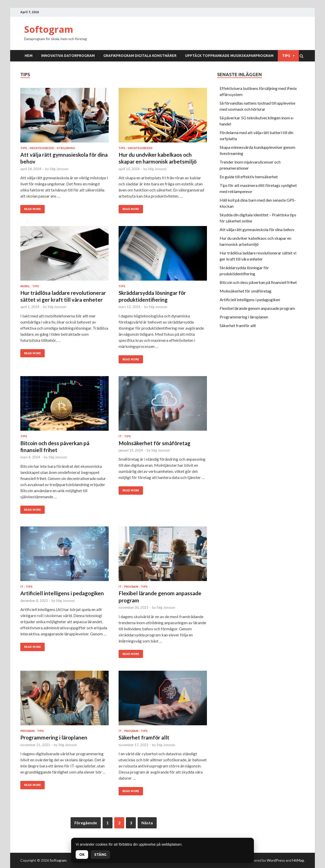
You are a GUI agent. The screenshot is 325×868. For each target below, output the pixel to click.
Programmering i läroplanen (54, 737)
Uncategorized (42, 148)
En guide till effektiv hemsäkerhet (249, 177)
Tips (286, 56)
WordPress (276, 860)
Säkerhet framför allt (144, 737)
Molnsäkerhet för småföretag (155, 443)
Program (131, 587)
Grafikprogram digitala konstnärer (140, 56)
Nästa (147, 823)
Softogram (49, 29)
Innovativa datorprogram (68, 56)
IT (120, 436)
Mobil (25, 286)
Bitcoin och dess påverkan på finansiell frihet (258, 282)
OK (82, 855)
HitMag (298, 860)
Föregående (86, 823)
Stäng (100, 855)
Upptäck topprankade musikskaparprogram (229, 56)
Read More (32, 209)
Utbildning (66, 148)
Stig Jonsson (59, 169)
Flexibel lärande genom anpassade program (257, 308)
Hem (29, 56)
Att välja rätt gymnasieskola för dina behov (257, 229)
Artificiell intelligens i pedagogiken (62, 593)
